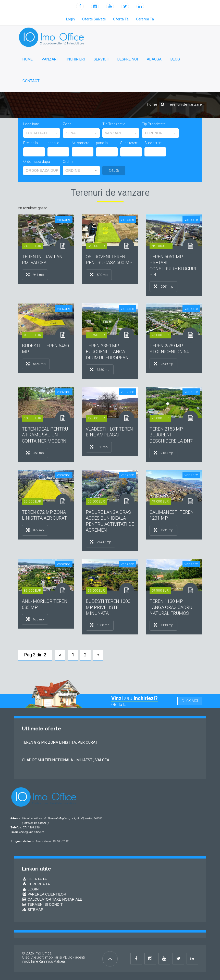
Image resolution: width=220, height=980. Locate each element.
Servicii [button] (101, 59)
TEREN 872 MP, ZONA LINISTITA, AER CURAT (60, 742)
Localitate (31, 124)
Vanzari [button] (50, 59)
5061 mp (163, 286)
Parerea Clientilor (44, 894)
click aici (190, 701)
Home (28, 59)
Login (30, 889)
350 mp (99, 447)
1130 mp (163, 625)
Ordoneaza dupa (37, 162)
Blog (175, 59)
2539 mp (163, 364)
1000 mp (100, 625)
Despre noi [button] (128, 59)
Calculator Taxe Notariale (52, 899)
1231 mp (163, 530)
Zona (67, 124)
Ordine (68, 162)
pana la (53, 143)
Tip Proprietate (154, 124)
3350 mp (100, 370)
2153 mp (163, 453)
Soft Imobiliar (48, 957)
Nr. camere (80, 143)
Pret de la (30, 143)
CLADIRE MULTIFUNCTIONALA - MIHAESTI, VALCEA (66, 760)
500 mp (99, 275)
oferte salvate (94, 19)
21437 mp (101, 542)
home (152, 104)
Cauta (114, 170)
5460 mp (36, 364)
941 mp (35, 275)
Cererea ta (145, 19)
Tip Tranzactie (114, 124)
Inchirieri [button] (76, 59)
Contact (31, 81)
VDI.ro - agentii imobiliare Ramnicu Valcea (54, 959)
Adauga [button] (154, 59)
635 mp (35, 619)
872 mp (35, 530)
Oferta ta (121, 19)
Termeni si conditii (43, 904)
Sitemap (33, 910)
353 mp (35, 453)
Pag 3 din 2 (35, 655)
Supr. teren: (129, 143)
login (70, 19)
